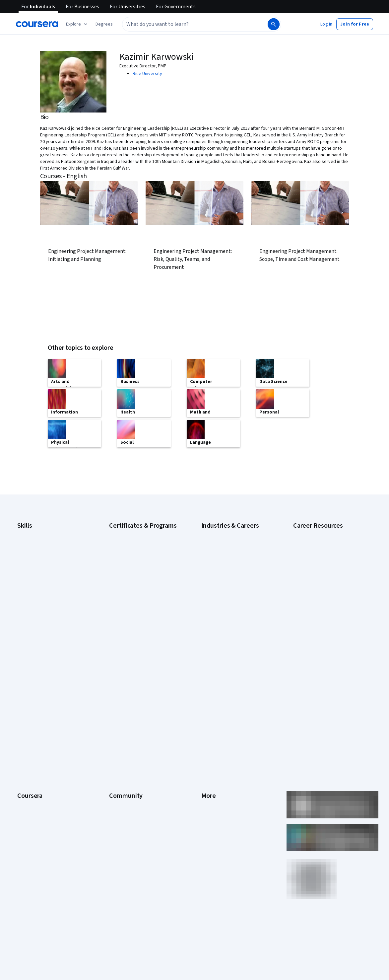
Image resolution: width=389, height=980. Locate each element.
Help (206, 726)
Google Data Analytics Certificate (142, 542)
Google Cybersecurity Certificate (142, 532)
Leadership (28, 706)
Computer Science (220, 542)
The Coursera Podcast (131, 726)
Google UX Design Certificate (138, 579)
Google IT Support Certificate (139, 552)
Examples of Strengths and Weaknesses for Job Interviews (325, 546)
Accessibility (214, 736)
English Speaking (34, 572)
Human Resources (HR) (224, 602)
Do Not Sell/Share (219, 796)
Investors (211, 696)
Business (210, 532)
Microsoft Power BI (36, 602)
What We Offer (32, 696)
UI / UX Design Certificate (134, 635)
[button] (104, 24)
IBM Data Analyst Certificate (136, 589)
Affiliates (210, 776)
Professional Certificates (42, 746)
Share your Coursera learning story (52, 836)
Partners (118, 696)
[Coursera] (37, 24)
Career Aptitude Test (314, 532)
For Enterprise (32, 776)
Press (207, 686)
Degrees (26, 766)
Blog (114, 716)
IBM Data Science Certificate (137, 599)
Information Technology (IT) (229, 612)
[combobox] (194, 24)
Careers (25, 716)
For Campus (29, 796)
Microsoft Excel (32, 592)
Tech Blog (119, 736)
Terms (208, 706)
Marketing (211, 622)
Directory (211, 766)
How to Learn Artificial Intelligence (327, 595)
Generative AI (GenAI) (38, 582)
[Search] (274, 24)
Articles (209, 756)
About (23, 686)
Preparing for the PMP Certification (328, 615)
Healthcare (212, 592)
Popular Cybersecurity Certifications (329, 605)
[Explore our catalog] (77, 24)
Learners (118, 686)
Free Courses (31, 826)
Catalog (25, 726)
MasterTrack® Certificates (43, 756)
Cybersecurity (31, 542)
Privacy (209, 716)
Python (24, 622)
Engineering (213, 572)
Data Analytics (31, 552)
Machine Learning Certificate (137, 609)
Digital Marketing (34, 562)
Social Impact (31, 816)
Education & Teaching (223, 562)
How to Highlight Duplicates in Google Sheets (322, 582)
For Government (33, 786)
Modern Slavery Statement (228, 786)
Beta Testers (122, 706)
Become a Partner (35, 806)
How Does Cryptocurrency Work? (326, 569)
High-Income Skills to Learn (320, 559)
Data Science (214, 552)
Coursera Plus (31, 736)
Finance (209, 582)
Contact (209, 746)
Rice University (147, 74)
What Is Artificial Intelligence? (322, 642)
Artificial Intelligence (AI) (41, 532)
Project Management (38, 612)
